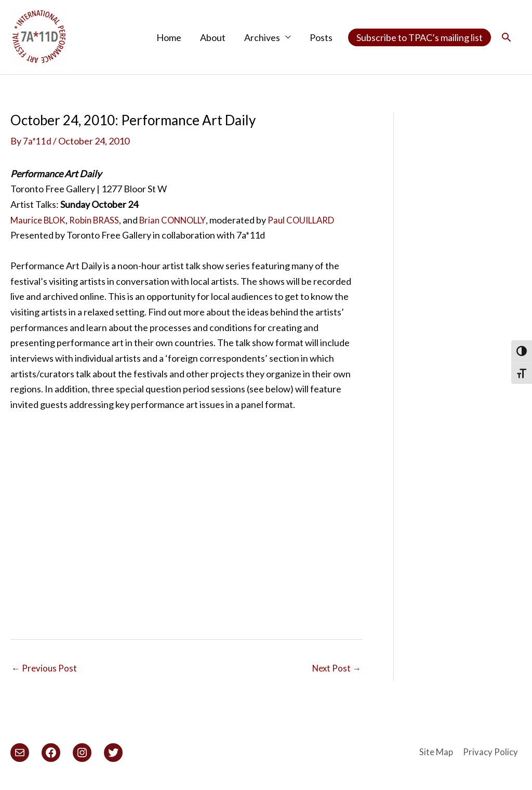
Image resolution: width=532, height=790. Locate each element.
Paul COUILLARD (319, 221)
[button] (506, 38)
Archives (262, 38)
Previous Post (45, 671)
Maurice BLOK (41, 221)
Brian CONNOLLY (185, 221)
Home (169, 38)
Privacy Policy (494, 755)
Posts (321, 38)
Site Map (437, 755)
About (213, 38)
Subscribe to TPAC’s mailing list (420, 38)
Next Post (335, 671)
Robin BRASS (101, 221)
